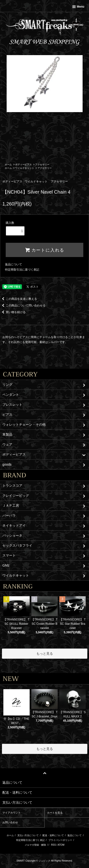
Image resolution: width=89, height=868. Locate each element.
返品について (14, 264)
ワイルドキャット (25, 168)
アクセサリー (42, 165)
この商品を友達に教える (19, 299)
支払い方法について (28, 835)
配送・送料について (53, 835)
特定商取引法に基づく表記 (22, 270)
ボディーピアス (23, 165)
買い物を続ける (13, 312)
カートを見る (55, 813)
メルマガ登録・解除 (35, 845)
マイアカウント (12, 813)
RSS (54, 845)
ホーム (8, 165)
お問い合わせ (10, 822)
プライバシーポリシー (60, 840)
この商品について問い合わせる (23, 305)
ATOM (61, 845)
